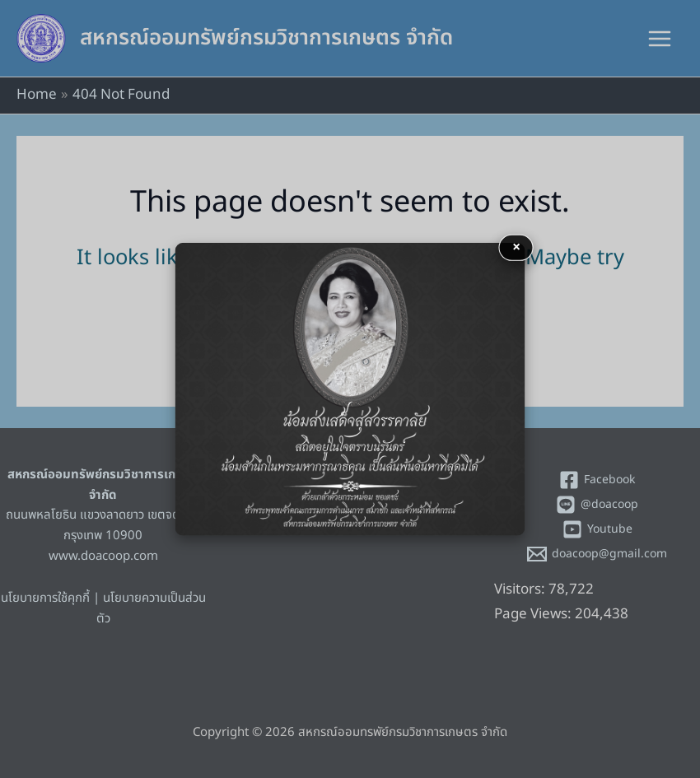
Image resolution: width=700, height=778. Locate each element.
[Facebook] (597, 480)
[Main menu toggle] (660, 39)
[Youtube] (597, 529)
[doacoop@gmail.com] (597, 554)
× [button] (516, 247)
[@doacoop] (597, 505)
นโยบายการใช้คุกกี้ (45, 598)
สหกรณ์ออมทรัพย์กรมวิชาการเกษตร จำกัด (266, 38)
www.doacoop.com (103, 556)
